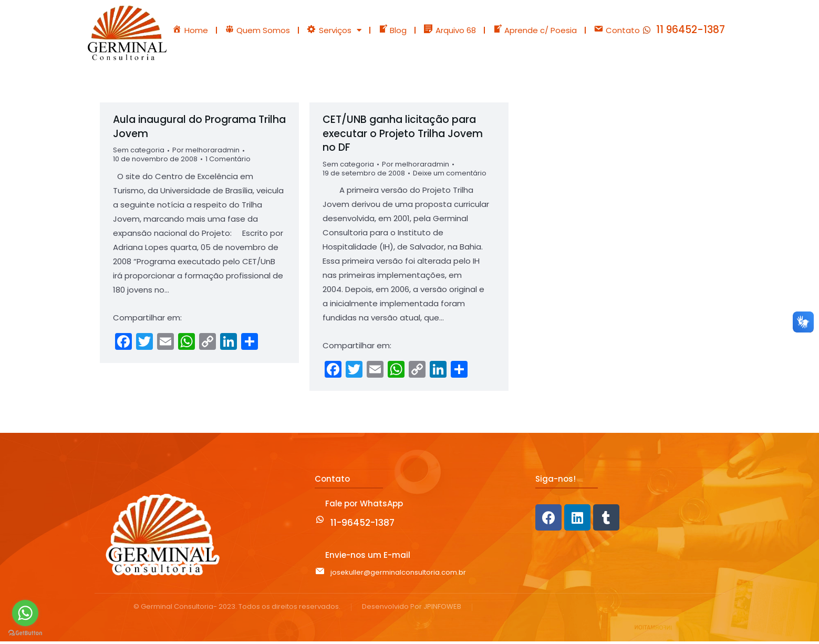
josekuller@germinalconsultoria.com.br (398, 575)
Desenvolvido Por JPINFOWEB (412, 610)
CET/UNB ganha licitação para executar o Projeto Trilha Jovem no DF (403, 136)
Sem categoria (139, 153)
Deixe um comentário (450, 176)
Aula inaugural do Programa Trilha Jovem (199, 129)
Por (206, 153)
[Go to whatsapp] (25, 613)
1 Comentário (228, 162)
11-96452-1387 (362, 526)
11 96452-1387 (691, 31)
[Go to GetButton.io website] (25, 633)
